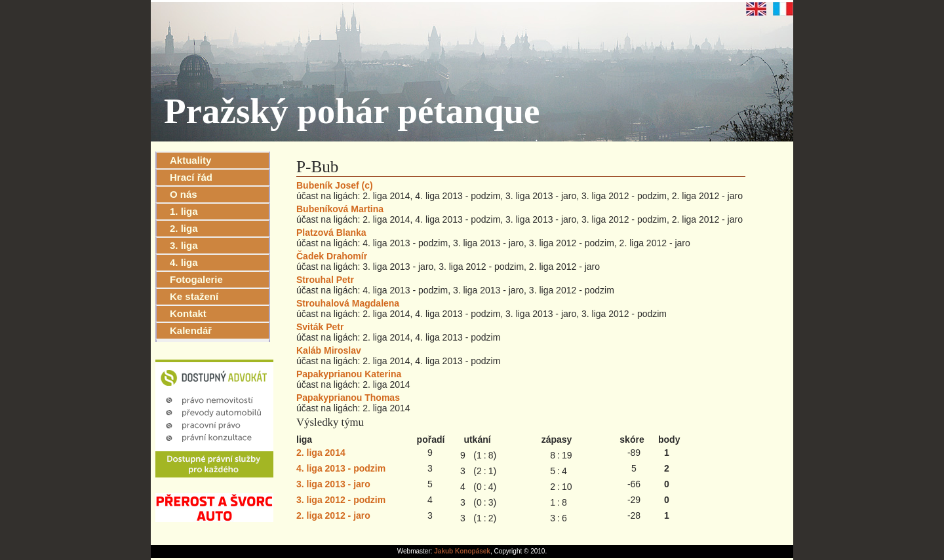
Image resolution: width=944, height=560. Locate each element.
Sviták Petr (320, 327)
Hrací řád (191, 177)
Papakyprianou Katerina (349, 374)
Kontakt (188, 313)
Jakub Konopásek (462, 551)
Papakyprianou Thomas (348, 398)
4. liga (184, 262)
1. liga (184, 211)
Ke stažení (194, 296)
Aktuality (190, 160)
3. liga (184, 245)
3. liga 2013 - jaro (333, 484)
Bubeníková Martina (340, 209)
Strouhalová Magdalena (348, 303)
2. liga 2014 (321, 453)
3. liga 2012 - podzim (341, 500)
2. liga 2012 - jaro (333, 515)
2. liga (184, 228)
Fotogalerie (196, 279)
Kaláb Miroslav (329, 350)
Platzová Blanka (331, 233)
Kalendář (191, 330)
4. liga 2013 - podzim (341, 468)
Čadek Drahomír (332, 256)
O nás (184, 194)
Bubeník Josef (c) (335, 185)
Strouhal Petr (325, 280)
